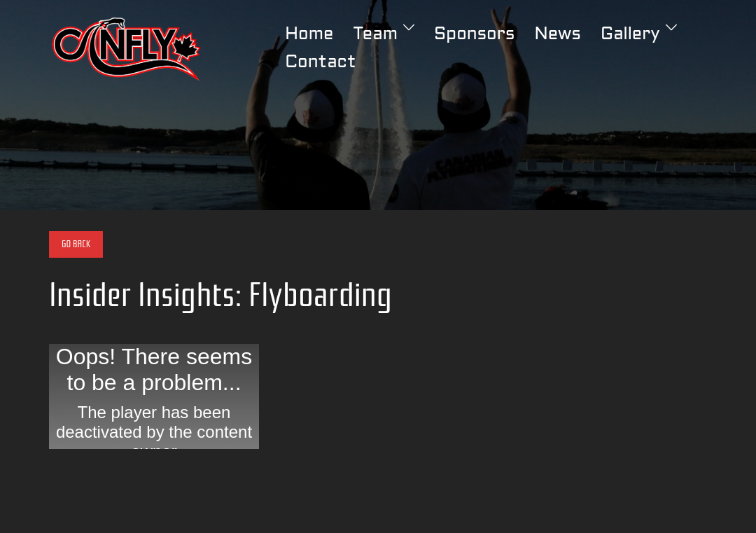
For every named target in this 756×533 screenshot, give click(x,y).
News (557, 35)
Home (309, 35)
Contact (320, 63)
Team (375, 35)
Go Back (76, 244)
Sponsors (474, 35)
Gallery (630, 35)
